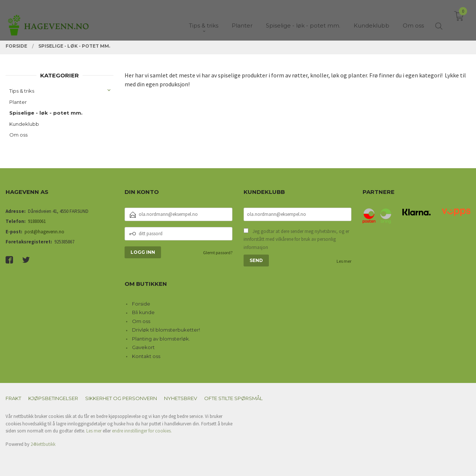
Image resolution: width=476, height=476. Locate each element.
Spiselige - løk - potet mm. (46, 113)
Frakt (13, 398)
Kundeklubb (24, 124)
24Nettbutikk (43, 444)
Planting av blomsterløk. (161, 339)
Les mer (344, 261)
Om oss (18, 135)
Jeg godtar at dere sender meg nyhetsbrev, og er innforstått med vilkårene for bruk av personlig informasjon (296, 239)
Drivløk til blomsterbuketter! (166, 330)
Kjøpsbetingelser (53, 398)
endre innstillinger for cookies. (142, 431)
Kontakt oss (146, 356)
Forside (141, 304)
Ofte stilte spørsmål (233, 398)
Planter (18, 102)
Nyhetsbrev (181, 398)
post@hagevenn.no (44, 232)
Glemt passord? (218, 253)
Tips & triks (22, 91)
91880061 (37, 221)
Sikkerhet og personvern (121, 398)
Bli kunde (143, 312)
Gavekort (143, 347)
